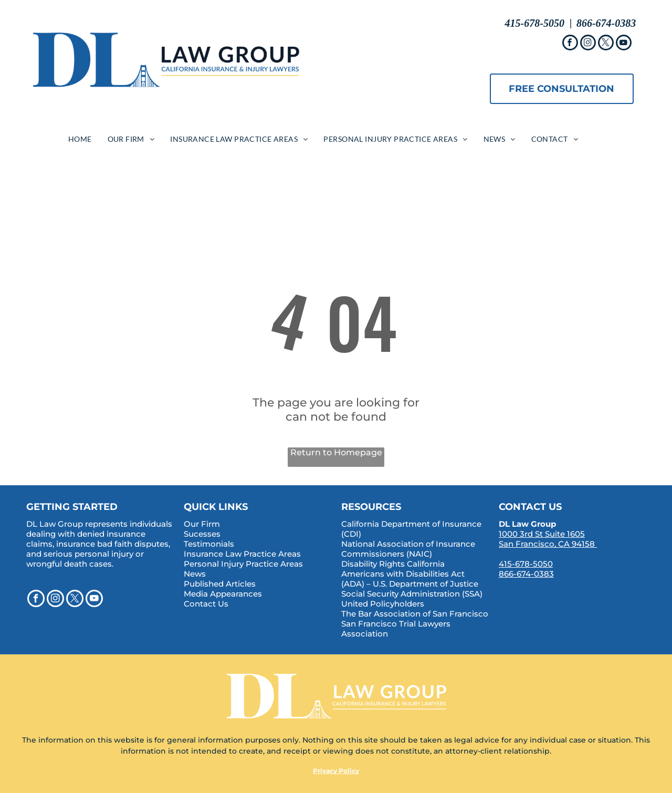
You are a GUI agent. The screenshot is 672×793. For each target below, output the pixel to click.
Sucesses (202, 534)
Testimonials (209, 544)
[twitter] (606, 44)
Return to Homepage (336, 452)
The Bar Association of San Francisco (415, 614)
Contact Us (206, 604)
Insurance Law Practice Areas (242, 554)
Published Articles (220, 584)
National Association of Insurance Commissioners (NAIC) (408, 549)
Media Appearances (223, 594)
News (195, 574)
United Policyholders (383, 604)
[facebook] (570, 44)
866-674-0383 (526, 574)
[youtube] (624, 44)
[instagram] (588, 44)
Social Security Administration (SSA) (412, 594)
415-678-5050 (526, 564)
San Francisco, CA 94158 (547, 544)
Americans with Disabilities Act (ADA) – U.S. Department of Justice (410, 579)
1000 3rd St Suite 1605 (542, 534)
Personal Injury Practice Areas (243, 564)
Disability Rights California (393, 564)
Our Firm (202, 524)
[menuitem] (80, 139)
